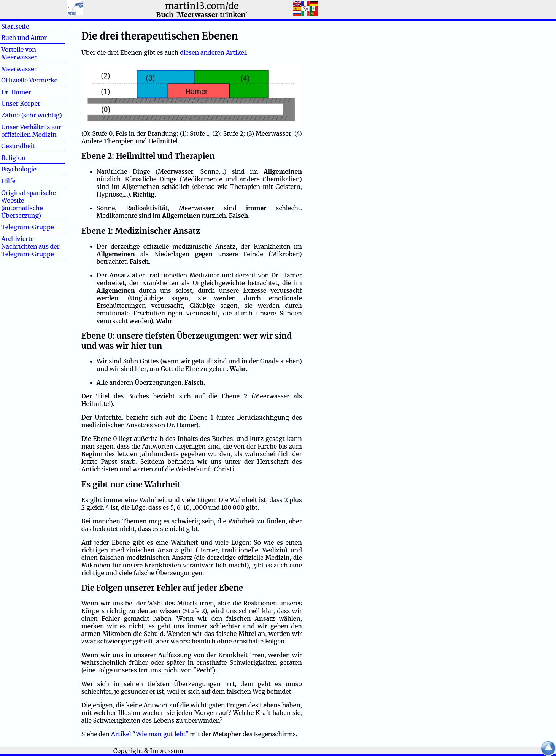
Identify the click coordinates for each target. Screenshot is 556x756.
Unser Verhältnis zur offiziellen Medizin (31, 131)
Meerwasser (19, 69)
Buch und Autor (24, 38)
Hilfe (21, 181)
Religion (13, 158)
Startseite (15, 26)
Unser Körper (21, 103)
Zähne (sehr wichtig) (32, 115)
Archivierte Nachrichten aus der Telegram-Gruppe (30, 246)
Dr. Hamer (16, 92)
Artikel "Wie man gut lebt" (150, 734)
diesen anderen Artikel (213, 52)
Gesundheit (18, 146)
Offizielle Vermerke (29, 80)
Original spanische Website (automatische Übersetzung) (29, 204)
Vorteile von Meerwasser (19, 53)
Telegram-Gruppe (27, 227)
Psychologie (19, 169)
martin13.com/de (202, 6)
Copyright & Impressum (148, 751)
